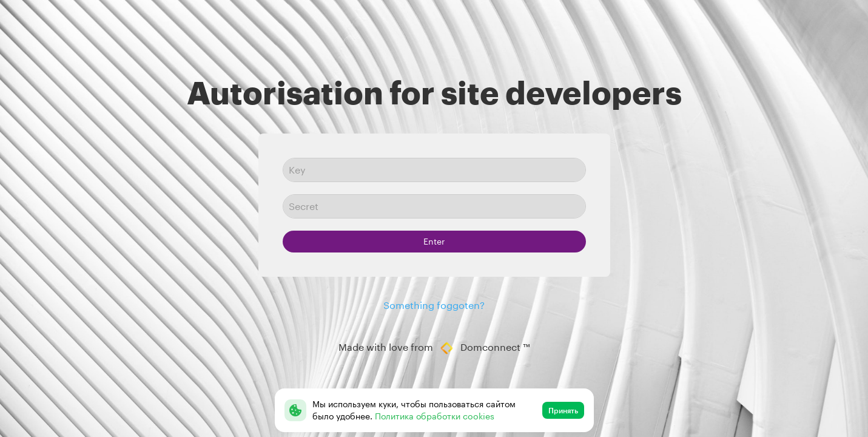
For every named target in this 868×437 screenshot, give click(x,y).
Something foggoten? (434, 305)
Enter (434, 241)
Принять (563, 410)
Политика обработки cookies (435, 416)
